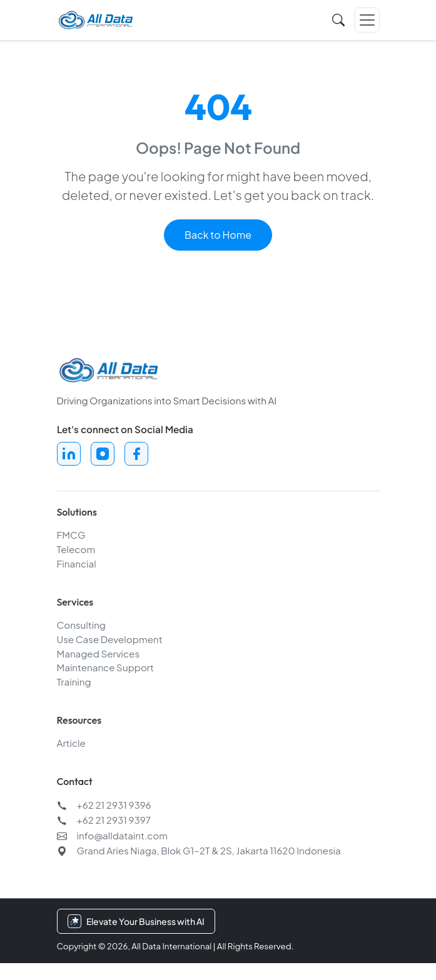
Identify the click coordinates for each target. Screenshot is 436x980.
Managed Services (99, 655)
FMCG (71, 537)
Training (74, 683)
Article (71, 745)
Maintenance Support (105, 669)
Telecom (76, 551)
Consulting (81, 627)
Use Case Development (110, 641)
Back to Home (218, 235)
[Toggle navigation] (367, 18)
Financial (77, 565)
